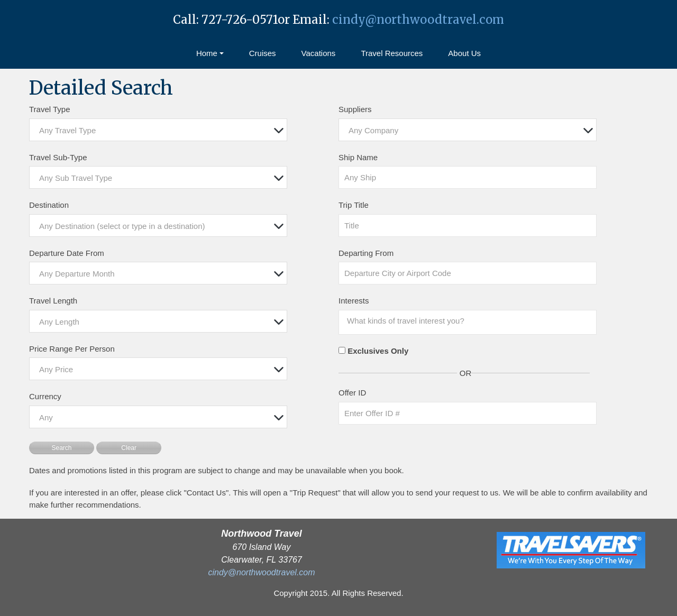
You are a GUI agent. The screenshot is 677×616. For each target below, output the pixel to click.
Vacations (319, 53)
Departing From (366, 253)
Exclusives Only (378, 351)
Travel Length (53, 301)
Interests (354, 301)
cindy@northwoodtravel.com (418, 20)
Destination (49, 205)
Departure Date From (67, 253)
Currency (45, 396)
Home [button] (207, 53)
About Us (464, 53)
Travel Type (50, 109)
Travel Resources (392, 53)
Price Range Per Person (72, 349)
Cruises (263, 53)
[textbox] (161, 130)
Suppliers (355, 109)
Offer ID (352, 393)
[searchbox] (470, 321)
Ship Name (358, 157)
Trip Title (354, 205)
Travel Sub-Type (58, 157)
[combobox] (158, 130)
